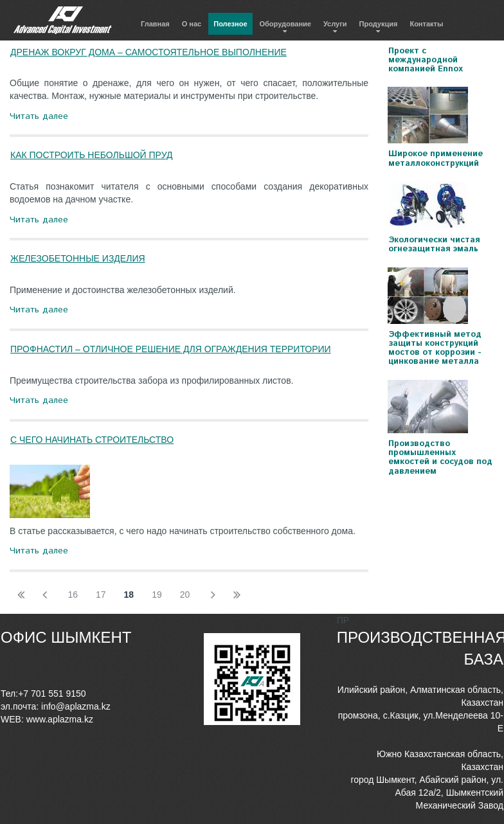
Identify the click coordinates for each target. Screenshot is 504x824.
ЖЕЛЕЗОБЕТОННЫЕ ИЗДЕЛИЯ (78, 258)
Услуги (335, 24)
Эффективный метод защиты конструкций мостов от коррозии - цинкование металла (435, 348)
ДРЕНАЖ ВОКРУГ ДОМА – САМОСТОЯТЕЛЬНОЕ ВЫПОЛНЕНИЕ (148, 52)
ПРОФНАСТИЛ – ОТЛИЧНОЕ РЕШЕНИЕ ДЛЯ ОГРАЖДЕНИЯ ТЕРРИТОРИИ (171, 349)
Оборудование (285, 24)
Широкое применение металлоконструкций (436, 158)
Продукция (379, 24)
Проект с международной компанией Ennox (426, 60)
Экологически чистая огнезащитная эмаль (434, 245)
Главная (155, 24)
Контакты (426, 24)
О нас (192, 24)
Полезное (230, 24)
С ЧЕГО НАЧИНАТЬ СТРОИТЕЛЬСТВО (92, 440)
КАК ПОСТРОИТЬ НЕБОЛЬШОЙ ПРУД (91, 155)
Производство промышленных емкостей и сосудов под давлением (440, 458)
